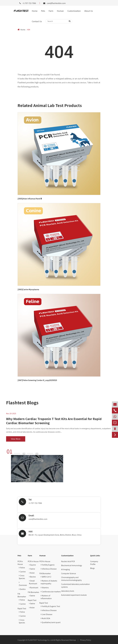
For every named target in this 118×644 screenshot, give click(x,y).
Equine (32, 565)
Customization (74, 11)
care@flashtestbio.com (56, 3)
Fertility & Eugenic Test (50, 606)
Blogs (92, 568)
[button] (14, 451)
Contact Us (37, 21)
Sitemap (73, 640)
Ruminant (34, 588)
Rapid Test (22, 609)
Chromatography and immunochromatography (71, 579)
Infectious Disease (49, 569)
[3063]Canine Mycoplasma (28, 290)
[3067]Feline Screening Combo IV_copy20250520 (37, 380)
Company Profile (94, 563)
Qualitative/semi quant (51, 622)
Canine (22, 572)
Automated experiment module (74, 595)
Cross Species (22, 577)
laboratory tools (68, 591)
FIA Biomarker (22, 595)
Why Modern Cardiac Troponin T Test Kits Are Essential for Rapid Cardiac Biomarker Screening (54, 421)
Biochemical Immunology (72, 565)
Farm (51, 11)
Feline (22, 568)
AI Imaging (65, 569)
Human (60, 11)
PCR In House (20, 563)
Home (35, 11)
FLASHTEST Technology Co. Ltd (40, 640)
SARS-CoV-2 (46, 577)
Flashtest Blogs (22, 403)
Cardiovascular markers (51, 592)
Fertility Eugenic (48, 565)
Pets (43, 11)
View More (16, 439)
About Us (89, 11)
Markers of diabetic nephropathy (49, 582)
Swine (32, 569)
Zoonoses (23, 584)
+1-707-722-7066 (35, 503)
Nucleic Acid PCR (68, 561)
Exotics (22, 589)
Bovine (32, 577)
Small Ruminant (33, 582)
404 (29, 30)
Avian (32, 573)
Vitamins (45, 588)
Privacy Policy (86, 640)
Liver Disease (46, 614)
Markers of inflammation (46, 597)
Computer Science (69, 573)
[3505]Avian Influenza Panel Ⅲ (30, 199)
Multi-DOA (45, 618)
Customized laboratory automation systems (75, 586)
